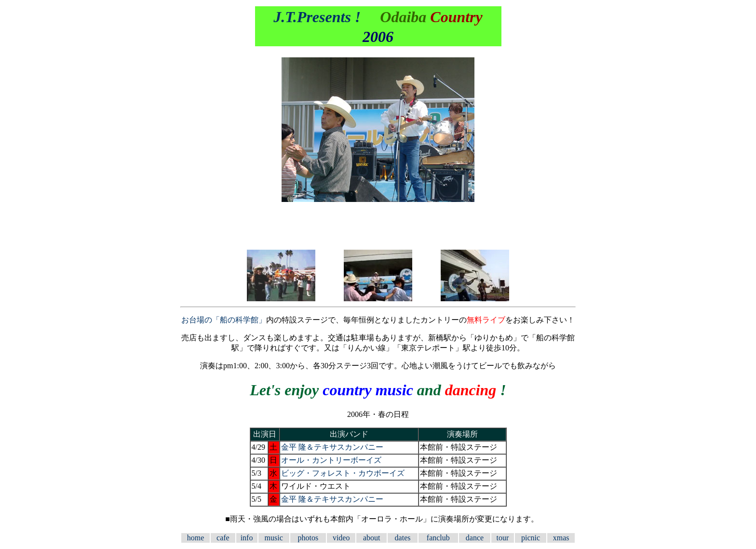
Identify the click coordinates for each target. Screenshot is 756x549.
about (372, 538)
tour (503, 538)
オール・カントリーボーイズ (331, 460)
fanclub (438, 538)
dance (475, 538)
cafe (223, 538)
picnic (531, 538)
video (341, 538)
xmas (561, 538)
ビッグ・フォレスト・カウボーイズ (343, 473)
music (274, 538)
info (247, 538)
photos (308, 538)
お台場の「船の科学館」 (224, 320)
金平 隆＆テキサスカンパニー (332, 447)
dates (403, 538)
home (196, 538)
